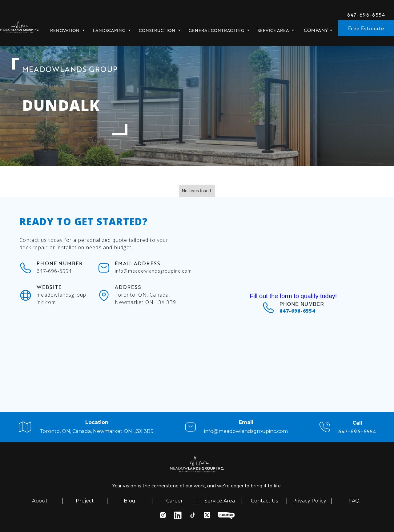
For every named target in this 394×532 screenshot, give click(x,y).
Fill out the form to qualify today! (293, 296)
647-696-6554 (366, 15)
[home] (20, 28)
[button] (69, 29)
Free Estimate (366, 28)
